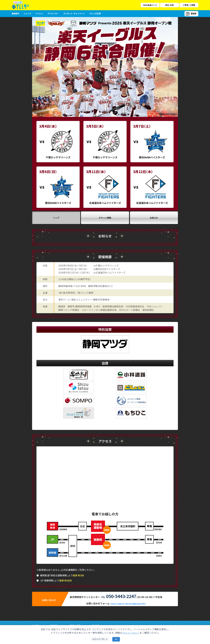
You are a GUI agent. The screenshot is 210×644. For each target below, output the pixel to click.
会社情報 (35, 623)
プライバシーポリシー (131, 633)
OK (116, 639)
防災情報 (98, 623)
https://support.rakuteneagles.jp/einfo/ (128, 601)
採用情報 (55, 623)
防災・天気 (170, 5)
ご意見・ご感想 (189, 5)
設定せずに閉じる (100, 639)
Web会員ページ (150, 5)
